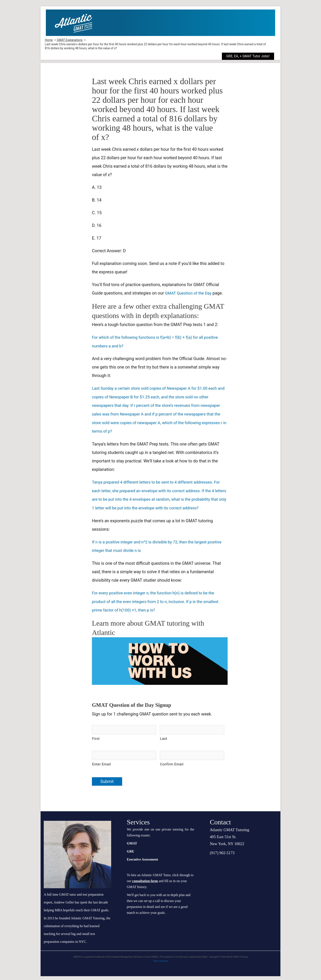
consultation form (145, 885)
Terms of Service (160, 964)
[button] (251, 56)
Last (164, 744)
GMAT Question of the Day (190, 293)
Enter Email (102, 768)
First (96, 744)
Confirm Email (172, 768)
